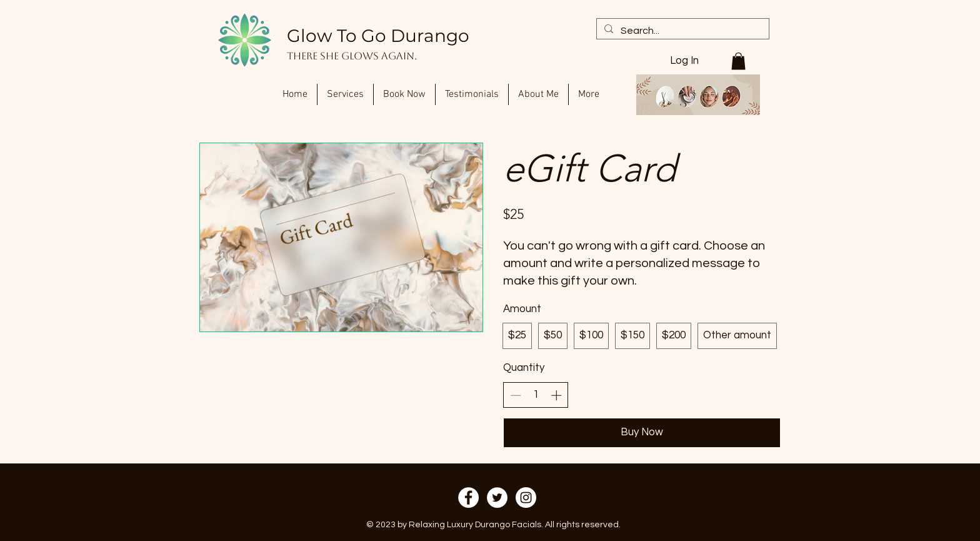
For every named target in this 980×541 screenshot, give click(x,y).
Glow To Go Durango (378, 36)
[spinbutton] (536, 395)
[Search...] (682, 31)
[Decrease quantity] (516, 395)
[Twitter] (497, 498)
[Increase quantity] (556, 395)
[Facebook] (468, 498)
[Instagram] (526, 498)
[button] (738, 61)
